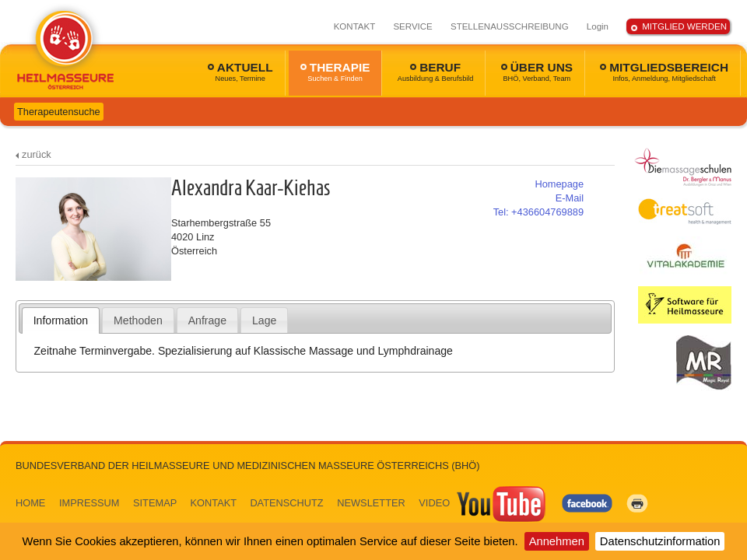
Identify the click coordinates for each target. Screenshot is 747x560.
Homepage (559, 184)
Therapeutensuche (59, 112)
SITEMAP (155, 503)
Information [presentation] (61, 320)
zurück (37, 154)
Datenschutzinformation (660, 541)
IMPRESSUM (89, 503)
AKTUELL (240, 72)
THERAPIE (335, 72)
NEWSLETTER (371, 503)
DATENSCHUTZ (286, 503)
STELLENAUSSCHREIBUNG (510, 26)
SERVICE (412, 26)
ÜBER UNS (537, 72)
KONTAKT (355, 26)
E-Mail (570, 198)
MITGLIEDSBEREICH (664, 72)
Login (598, 26)
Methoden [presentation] (138, 320)
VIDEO (483, 503)
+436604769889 (538, 212)
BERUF (436, 72)
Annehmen (557, 541)
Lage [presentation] (264, 320)
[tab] (61, 320)
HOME (30, 503)
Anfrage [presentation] (207, 320)
